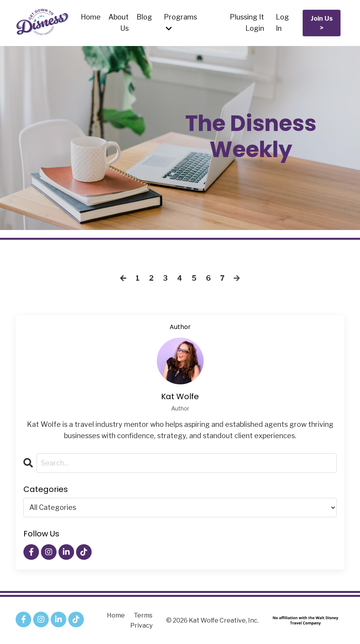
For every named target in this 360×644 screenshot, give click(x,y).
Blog (144, 17)
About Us (119, 23)
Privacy (141, 625)
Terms (143, 615)
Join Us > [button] (322, 23)
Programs (180, 22)
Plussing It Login (247, 23)
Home (91, 17)
